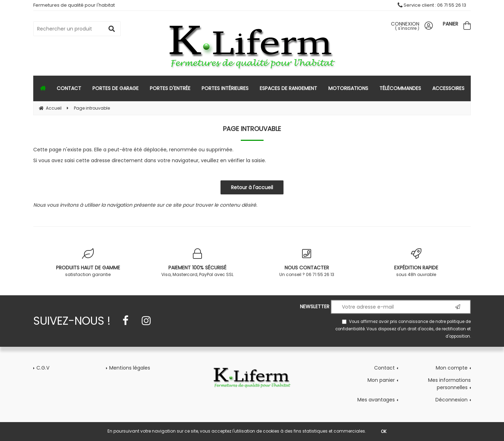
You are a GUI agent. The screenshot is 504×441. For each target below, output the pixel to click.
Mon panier (381, 380)
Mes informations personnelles (449, 384)
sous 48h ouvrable (416, 263)
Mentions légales (130, 368)
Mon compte (452, 368)
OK (384, 431)
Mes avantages (376, 400)
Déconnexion (451, 400)
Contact (384, 368)
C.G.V (43, 368)
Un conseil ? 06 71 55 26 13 (307, 263)
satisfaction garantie (88, 263)
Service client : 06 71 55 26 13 (432, 5)
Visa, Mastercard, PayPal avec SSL (198, 263)
